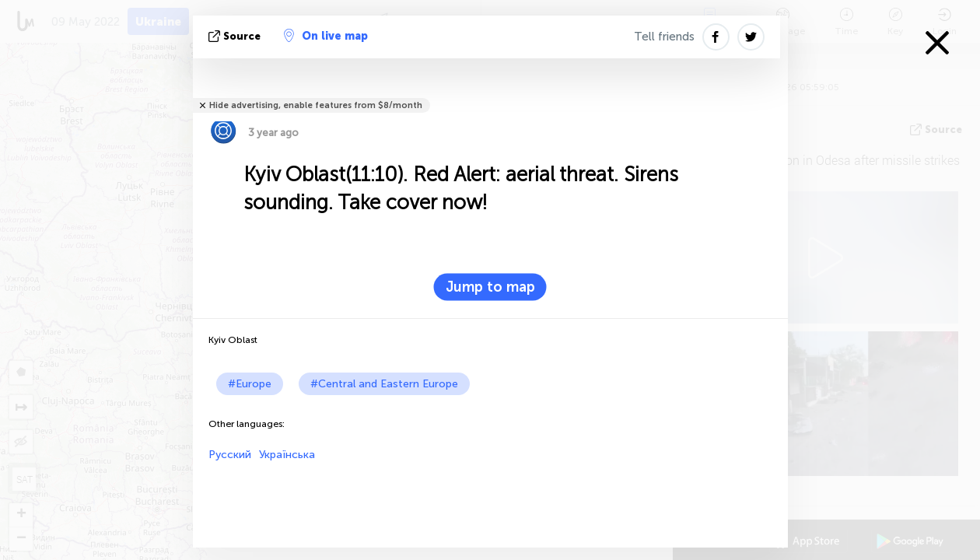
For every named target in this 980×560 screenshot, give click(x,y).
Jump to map (490, 287)
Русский (230, 455)
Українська (287, 455)
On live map (326, 36)
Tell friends (664, 37)
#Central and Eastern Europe (384, 384)
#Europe (250, 384)
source (236, 36)
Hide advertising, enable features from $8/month (316, 105)
